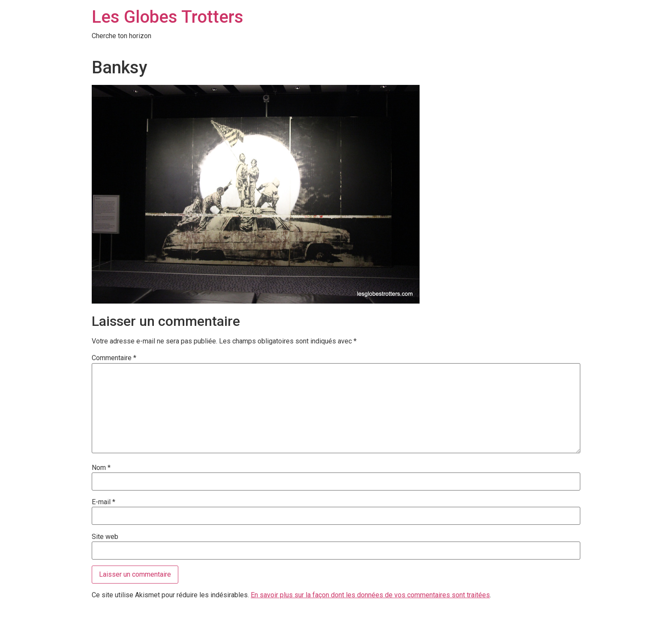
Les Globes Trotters (168, 17)
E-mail (103, 502)
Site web (105, 537)
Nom (101, 468)
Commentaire (114, 358)
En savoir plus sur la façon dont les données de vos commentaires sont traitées (370, 595)
